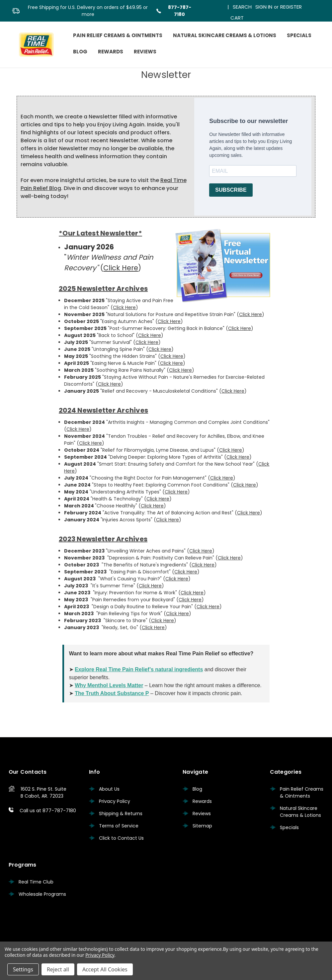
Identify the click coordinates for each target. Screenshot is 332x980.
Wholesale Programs (42, 894)
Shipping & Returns (121, 814)
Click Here (121, 268)
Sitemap (202, 826)
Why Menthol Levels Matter (109, 685)
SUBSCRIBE (231, 190)
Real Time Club (36, 882)
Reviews (145, 52)
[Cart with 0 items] (237, 16)
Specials (299, 35)
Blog (80, 52)
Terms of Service (119, 826)
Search (242, 7)
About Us (109, 789)
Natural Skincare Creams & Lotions (225, 35)
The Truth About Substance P (112, 693)
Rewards (111, 52)
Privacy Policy (115, 801)
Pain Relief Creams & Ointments (118, 35)
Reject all (58, 969)
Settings (23, 969)
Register (291, 7)
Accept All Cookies (105, 969)
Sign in (264, 7)
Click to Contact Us (121, 838)
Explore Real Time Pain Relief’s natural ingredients (139, 669)
